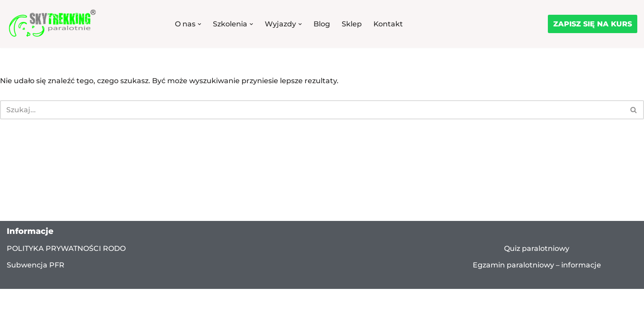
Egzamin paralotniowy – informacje (537, 275)
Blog (322, 24)
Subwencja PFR (36, 276)
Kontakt (388, 24)
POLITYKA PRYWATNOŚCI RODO (66, 259)
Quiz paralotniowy (537, 259)
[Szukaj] (312, 110)
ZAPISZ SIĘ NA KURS (593, 24)
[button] (199, 24)
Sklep (352, 24)
